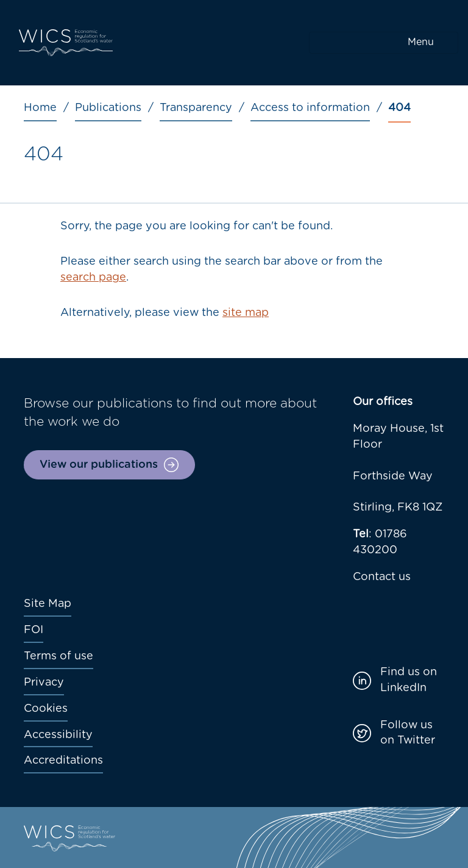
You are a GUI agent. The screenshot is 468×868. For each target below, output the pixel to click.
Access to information (310, 108)
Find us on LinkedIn (409, 680)
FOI (34, 630)
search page (93, 278)
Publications (108, 108)
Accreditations (63, 761)
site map (246, 313)
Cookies (46, 709)
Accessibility (58, 735)
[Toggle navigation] (384, 43)
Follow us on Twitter (408, 733)
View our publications (99, 465)
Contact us (382, 577)
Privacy (44, 683)
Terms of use (58, 656)
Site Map (48, 604)
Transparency (196, 108)
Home (40, 108)
